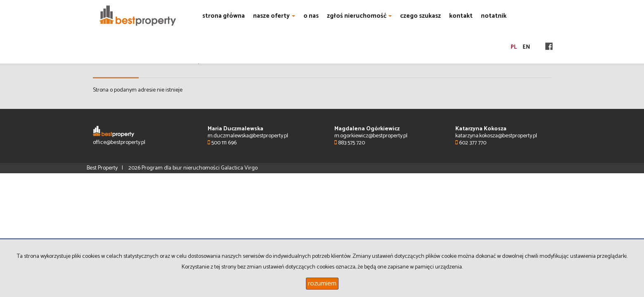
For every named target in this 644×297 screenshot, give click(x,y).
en (526, 47)
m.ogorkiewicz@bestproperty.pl (371, 136)
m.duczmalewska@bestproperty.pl (248, 136)
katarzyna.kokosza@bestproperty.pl (496, 136)
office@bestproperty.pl (119, 143)
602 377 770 (471, 143)
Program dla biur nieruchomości (181, 168)
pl (514, 47)
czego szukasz (420, 16)
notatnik (494, 16)
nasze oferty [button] (274, 16)
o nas (311, 16)
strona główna (224, 16)
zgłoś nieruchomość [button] (359, 16)
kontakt (461, 16)
